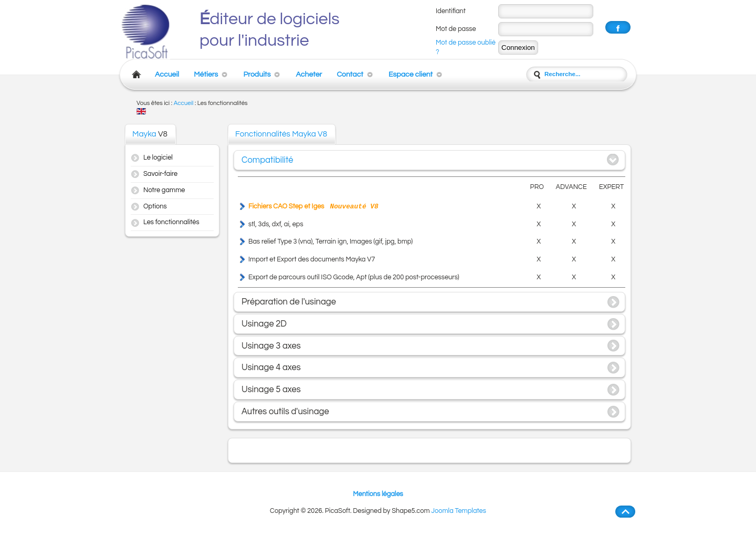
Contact (350, 74)
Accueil (167, 74)
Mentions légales (378, 494)
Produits (257, 74)
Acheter (309, 74)
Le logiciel (158, 158)
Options (155, 207)
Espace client (411, 74)
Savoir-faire (160, 174)
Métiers (206, 74)
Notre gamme (164, 190)
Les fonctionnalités (171, 222)
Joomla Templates (459, 511)
